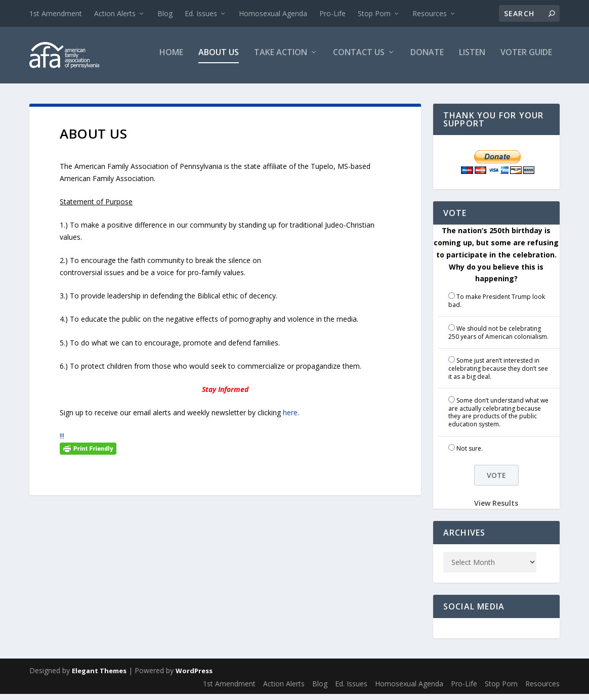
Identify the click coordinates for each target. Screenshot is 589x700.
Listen (472, 59)
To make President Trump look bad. (497, 307)
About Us (219, 59)
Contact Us (359, 59)
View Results (496, 509)
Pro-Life (332, 13)
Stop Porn (374, 13)
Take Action (281, 59)
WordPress (194, 677)
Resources (430, 13)
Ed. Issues (201, 13)
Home (171, 59)
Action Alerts (115, 13)
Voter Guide (526, 59)
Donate (427, 59)
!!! (62, 442)
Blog (165, 13)
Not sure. (470, 454)
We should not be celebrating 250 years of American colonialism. (498, 339)
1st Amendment (56, 13)
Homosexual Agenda (273, 13)
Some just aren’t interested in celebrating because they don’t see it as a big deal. (498, 374)
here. (291, 419)
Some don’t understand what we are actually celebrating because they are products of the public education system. (498, 418)
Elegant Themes (99, 677)
